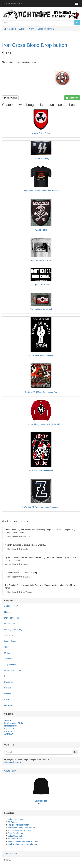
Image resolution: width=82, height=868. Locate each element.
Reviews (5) (10, 98)
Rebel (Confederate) (13, 630)
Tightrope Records (12, 4)
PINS (7, 699)
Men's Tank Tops (12, 618)
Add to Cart (72, 98)
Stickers (8, 688)
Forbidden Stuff (11, 606)
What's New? (10, 771)
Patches (8, 694)
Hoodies (8, 612)
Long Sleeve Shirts (13, 670)
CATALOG (9, 734)
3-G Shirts (9, 635)
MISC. (7, 653)
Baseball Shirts (11, 641)
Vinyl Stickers (10, 664)
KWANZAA (9, 729)
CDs (6, 647)
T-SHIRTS (9, 659)
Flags (7, 676)
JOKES (8, 720)
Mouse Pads (10, 624)
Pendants (8, 682)
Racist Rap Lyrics (12, 726)
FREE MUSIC (10, 731)
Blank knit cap (41, 801)
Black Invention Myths (14, 723)
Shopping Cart (11, 854)
